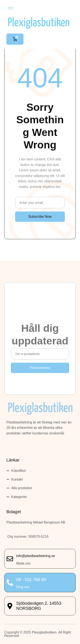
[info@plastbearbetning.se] (10, 559)
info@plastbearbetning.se (36, 556)
